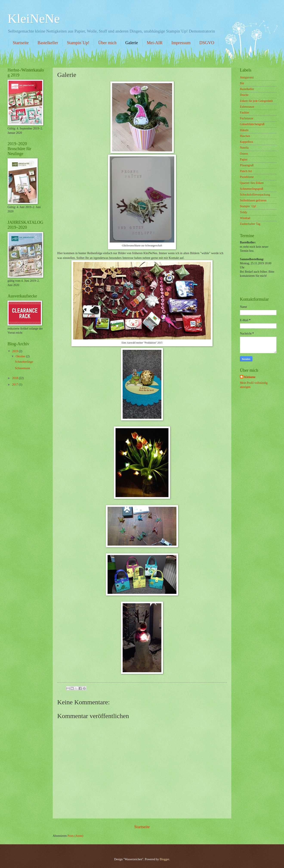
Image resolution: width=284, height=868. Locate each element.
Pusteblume (247, 177)
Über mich (107, 43)
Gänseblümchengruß (252, 124)
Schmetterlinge (24, 362)
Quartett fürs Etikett (252, 183)
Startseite (21, 43)
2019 (15, 351)
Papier (244, 159)
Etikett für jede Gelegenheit (256, 101)
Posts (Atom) (75, 836)
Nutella (244, 148)
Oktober (21, 356)
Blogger (164, 859)
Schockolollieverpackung (255, 195)
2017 (15, 385)
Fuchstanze (247, 118)
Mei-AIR (155, 43)
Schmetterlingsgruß (252, 189)
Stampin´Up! (78, 43)
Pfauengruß (247, 165)
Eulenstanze (247, 107)
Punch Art (246, 171)
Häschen (245, 136)
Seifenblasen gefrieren (253, 200)
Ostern (244, 154)
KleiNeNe (34, 19)
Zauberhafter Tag (250, 224)
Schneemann (22, 368)
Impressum (181, 43)
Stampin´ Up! (248, 206)
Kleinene (250, 377)
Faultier (245, 113)
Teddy (244, 212)
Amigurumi (247, 77)
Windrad (245, 218)
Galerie (132, 43)
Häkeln (244, 130)
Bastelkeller (48, 43)
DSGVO (207, 43)
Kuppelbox (246, 142)
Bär (242, 83)
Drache (244, 95)
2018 (15, 378)
